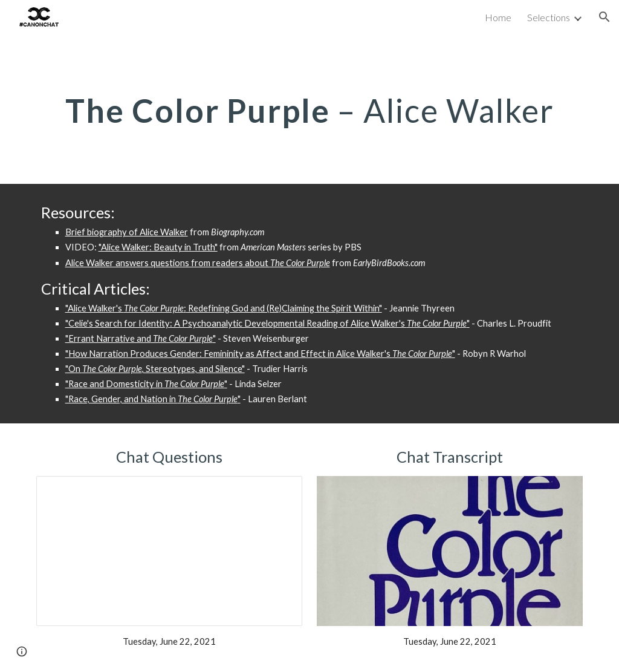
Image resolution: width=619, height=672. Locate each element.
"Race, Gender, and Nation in (122, 399)
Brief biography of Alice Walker (127, 232)
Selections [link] (549, 17)
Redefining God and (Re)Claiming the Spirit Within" (284, 308)
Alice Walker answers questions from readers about (168, 263)
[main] (310, 109)
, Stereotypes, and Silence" (193, 369)
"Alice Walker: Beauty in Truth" (158, 247)
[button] (604, 17)
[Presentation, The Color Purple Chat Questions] (170, 551)
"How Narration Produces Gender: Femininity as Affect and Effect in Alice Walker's (229, 354)
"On (74, 369)
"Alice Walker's (95, 308)
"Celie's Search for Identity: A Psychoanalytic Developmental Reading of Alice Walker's (236, 323)
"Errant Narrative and (108, 338)
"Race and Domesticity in (115, 384)
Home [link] (498, 17)
